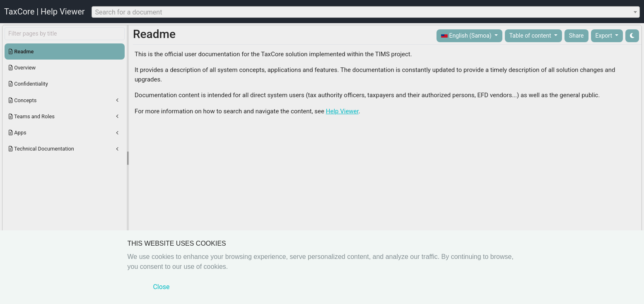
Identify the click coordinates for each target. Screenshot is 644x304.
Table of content (531, 36)
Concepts (23, 100)
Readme (21, 51)
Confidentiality (28, 84)
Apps (18, 133)
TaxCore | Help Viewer (45, 12)
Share (576, 36)
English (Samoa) (467, 36)
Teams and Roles (32, 116)
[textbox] (366, 12)
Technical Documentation (41, 149)
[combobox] (366, 12)
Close (161, 287)
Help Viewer (342, 111)
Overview (22, 68)
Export (605, 36)
